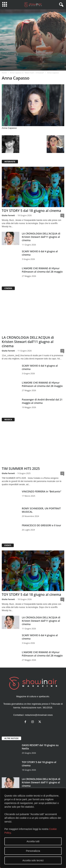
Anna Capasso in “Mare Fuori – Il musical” (27, 73)
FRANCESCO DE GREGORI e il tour (41, 525)
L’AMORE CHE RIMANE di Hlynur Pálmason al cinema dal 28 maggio (42, 270)
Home (4, 73)
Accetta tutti (33, 841)
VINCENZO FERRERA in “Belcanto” (42, 491)
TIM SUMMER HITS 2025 (21, 469)
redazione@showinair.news (39, 715)
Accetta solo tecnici (33, 860)
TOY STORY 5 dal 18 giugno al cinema (31, 211)
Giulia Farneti (8, 215)
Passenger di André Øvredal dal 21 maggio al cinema (42, 401)
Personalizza (33, 851)
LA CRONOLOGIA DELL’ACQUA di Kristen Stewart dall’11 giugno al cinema (41, 237)
